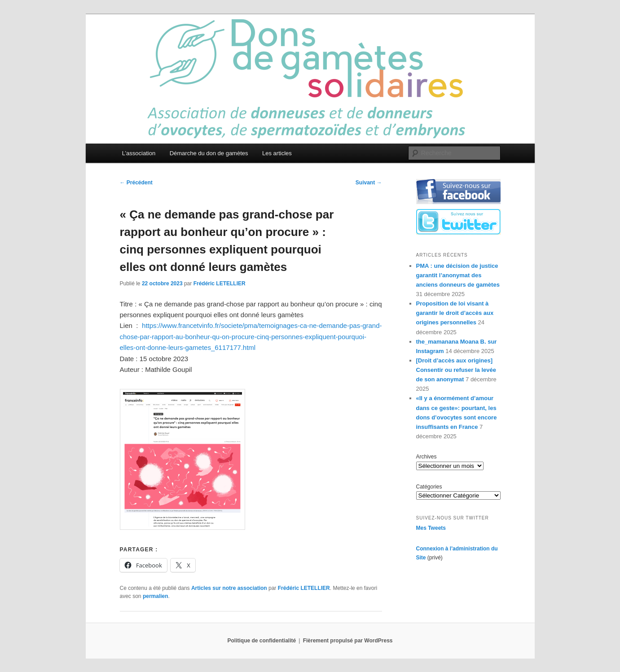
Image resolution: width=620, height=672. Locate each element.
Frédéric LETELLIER (220, 284)
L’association (139, 153)
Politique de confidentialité (262, 641)
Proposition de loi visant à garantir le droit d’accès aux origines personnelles (455, 313)
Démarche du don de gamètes (209, 153)
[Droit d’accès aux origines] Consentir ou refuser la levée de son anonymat (456, 370)
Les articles (277, 153)
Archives (427, 457)
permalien (156, 596)
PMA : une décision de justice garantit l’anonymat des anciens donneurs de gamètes (458, 275)
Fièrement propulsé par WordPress (348, 641)
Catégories (429, 487)
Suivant (369, 183)
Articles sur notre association (229, 588)
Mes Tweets (431, 528)
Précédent (136, 183)
